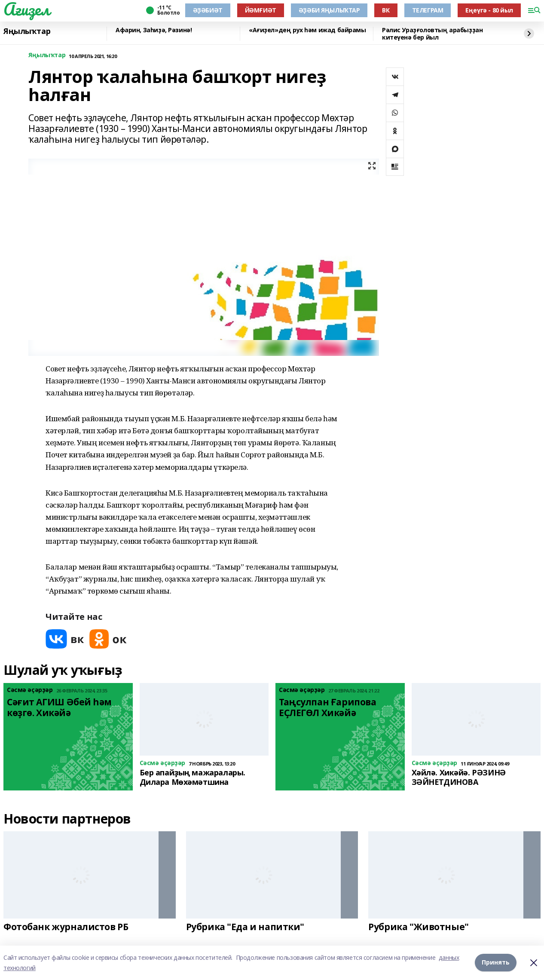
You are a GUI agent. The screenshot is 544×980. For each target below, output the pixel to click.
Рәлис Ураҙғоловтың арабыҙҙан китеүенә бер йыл (432, 34)
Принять (496, 963)
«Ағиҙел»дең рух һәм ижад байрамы (307, 30)
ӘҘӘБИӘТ (208, 10)
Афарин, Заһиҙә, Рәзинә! (154, 30)
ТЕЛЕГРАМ (428, 10)
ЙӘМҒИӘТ (261, 10)
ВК (386, 10)
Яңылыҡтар (27, 31)
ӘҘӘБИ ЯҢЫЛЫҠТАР (329, 10)
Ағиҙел (26, 9)
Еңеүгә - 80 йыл (489, 10)
